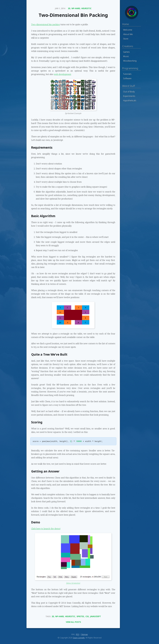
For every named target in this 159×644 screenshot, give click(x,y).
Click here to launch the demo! (46, 529)
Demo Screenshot (73, 583)
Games (126, 52)
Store (126, 39)
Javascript (95, 616)
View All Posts (73, 622)
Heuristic (86, 8)
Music (126, 56)
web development (63, 74)
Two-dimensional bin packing (46, 24)
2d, (69, 8)
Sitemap (84, 634)
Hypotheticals (130, 100)
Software (127, 78)
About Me (128, 34)
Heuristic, (70, 616)
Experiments (129, 96)
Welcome (128, 30)
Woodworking (130, 61)
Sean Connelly (79, 638)
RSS (78, 634)
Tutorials (127, 74)
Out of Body (129, 92)
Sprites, (81, 616)
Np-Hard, (76, 8)
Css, (87, 616)
